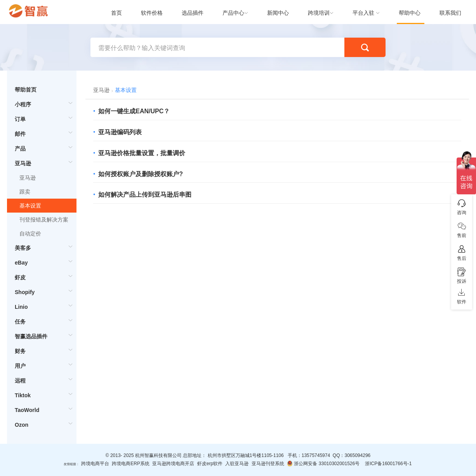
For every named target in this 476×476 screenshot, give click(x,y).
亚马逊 (28, 178)
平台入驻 (363, 13)
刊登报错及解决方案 (44, 220)
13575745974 (316, 455)
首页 (116, 13)
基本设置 (30, 206)
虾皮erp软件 (210, 464)
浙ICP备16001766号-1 (388, 464)
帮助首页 (26, 90)
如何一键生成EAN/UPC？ (134, 111)
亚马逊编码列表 (120, 132)
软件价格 (152, 13)
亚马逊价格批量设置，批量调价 (142, 153)
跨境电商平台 (95, 464)
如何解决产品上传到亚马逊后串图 (145, 195)
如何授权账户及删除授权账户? (141, 174)
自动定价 (30, 234)
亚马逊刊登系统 (268, 464)
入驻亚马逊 (237, 464)
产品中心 (233, 13)
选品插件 (193, 13)
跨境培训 (319, 13)
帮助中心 (410, 13)
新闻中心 (278, 13)
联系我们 (450, 13)
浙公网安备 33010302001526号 (323, 463)
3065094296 (357, 455)
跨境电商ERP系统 (131, 464)
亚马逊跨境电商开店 (173, 464)
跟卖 (25, 192)
